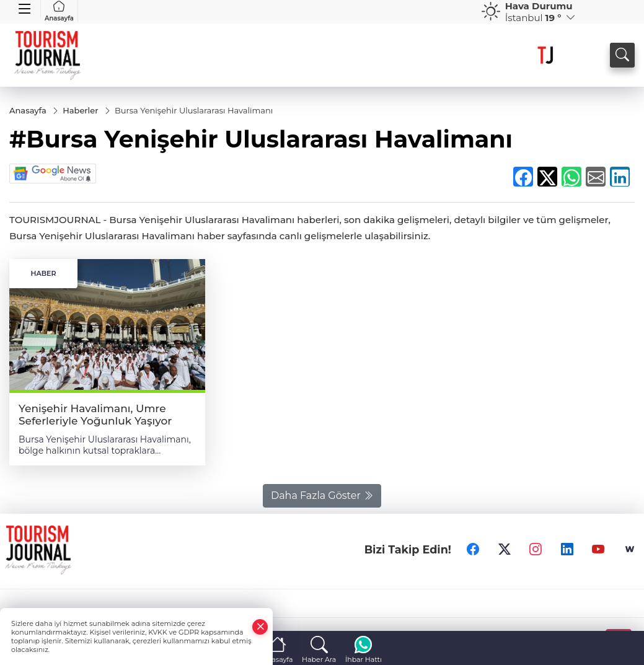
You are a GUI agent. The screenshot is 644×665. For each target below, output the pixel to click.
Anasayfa (59, 11)
